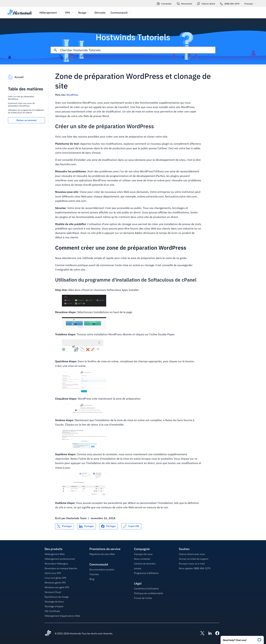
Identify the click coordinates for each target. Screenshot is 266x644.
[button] (242, 639)
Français (251, 4)
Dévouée (100, 13)
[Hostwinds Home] (48, 633)
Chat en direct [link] (206, 4)
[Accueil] (20, 13)
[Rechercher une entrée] (138, 50)
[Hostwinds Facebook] (216, 633)
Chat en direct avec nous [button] (192, 554)
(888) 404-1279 (230, 4)
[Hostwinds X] (201, 633)
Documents (184, 4)
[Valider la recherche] (55, 50)
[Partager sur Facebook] (109, 526)
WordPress (72, 95)
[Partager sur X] (64, 526)
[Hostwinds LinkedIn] (208, 633)
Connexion (164, 4)
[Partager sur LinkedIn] (87, 526)
